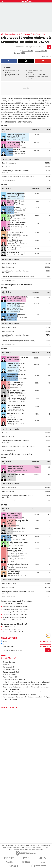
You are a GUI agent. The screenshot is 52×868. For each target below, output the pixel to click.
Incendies (7, 665)
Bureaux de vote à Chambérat (36, 74)
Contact (38, 845)
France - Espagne (9, 662)
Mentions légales (14, 849)
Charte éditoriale (24, 845)
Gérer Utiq (45, 847)
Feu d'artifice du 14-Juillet (12, 672)
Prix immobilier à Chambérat (13, 632)
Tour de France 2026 (10, 677)
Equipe (17, 845)
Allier (44, 34)
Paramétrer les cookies (35, 847)
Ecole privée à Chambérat (12, 629)
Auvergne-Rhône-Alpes (32, 34)
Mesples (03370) (28, 51)
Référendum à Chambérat (12, 620)
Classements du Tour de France (14, 679)
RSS (5, 847)
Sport (4, 644)
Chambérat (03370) (10, 626)
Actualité (5, 641)
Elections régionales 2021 (13, 34)
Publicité (32, 845)
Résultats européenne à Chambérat (15, 615)
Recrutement (11, 847)
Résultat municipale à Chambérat (14, 617)
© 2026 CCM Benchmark (36, 849)
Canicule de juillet (9, 667)
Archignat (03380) (41, 51)
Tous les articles (45, 845)
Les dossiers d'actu (8, 646)
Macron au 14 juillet (10, 675)
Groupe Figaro (24, 849)
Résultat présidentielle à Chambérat (15, 609)
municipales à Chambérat (40, 114)
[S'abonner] (26, 650)
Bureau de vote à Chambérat (13, 604)
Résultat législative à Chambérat (14, 612)
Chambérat (31, 77)
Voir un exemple (45, 641)
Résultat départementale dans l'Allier (16, 606)
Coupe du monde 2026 (11, 670)
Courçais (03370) (19, 53)
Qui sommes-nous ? (8, 845)
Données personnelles (22, 847)
